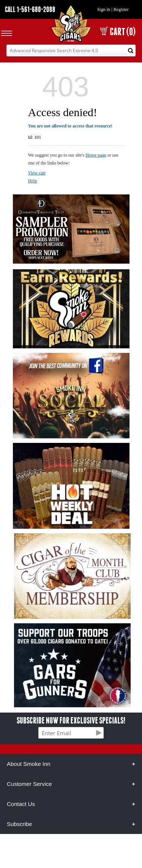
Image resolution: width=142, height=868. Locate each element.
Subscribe (20, 824)
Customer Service (29, 784)
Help (32, 181)
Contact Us (21, 804)
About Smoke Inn (29, 764)
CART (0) (118, 32)
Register (121, 9)
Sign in (103, 9)
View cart (37, 173)
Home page (96, 155)
